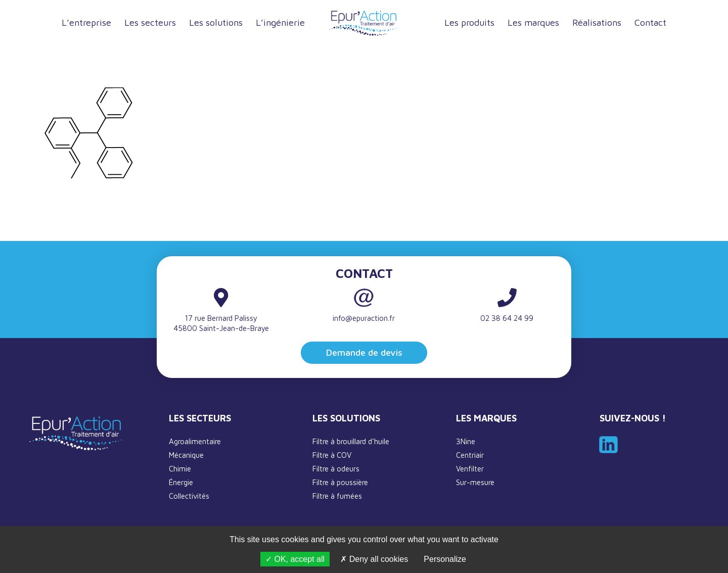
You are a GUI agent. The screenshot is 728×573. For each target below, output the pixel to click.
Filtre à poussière (340, 482)
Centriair (470, 455)
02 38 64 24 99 (507, 318)
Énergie (181, 482)
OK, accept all (295, 559)
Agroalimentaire (195, 441)
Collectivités (189, 496)
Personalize (445, 559)
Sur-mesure (475, 482)
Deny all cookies (374, 559)
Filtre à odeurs (336, 469)
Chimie (180, 469)
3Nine (466, 441)
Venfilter (470, 469)
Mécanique (186, 455)
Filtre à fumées (337, 496)
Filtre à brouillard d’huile (351, 441)
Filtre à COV (332, 455)
